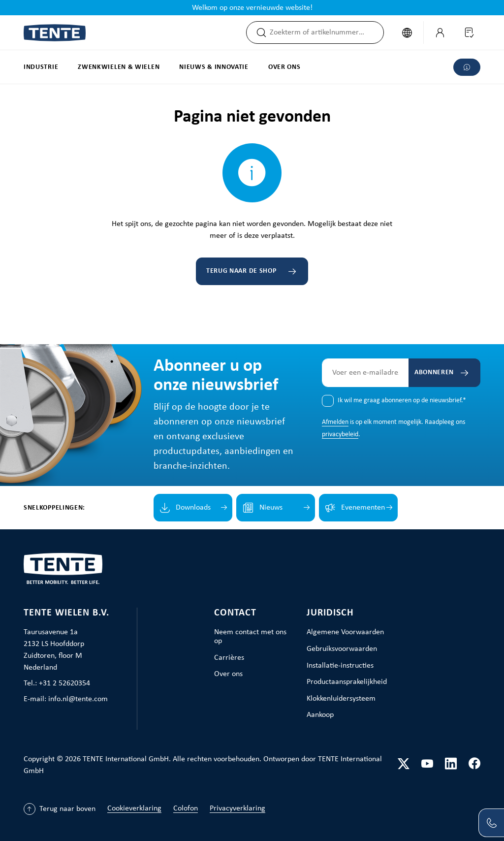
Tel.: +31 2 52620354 (57, 683)
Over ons (228, 674)
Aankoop (320, 715)
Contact (235, 613)
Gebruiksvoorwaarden (342, 649)
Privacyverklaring (237, 809)
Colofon (186, 809)
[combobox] (326, 32)
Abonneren (433, 372)
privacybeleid (340, 435)
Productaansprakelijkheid (347, 682)
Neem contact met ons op (250, 637)
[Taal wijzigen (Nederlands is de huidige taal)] (407, 32)
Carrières (229, 658)
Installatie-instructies (340, 666)
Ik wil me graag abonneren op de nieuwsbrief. (402, 401)
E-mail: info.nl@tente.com (66, 699)
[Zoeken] (258, 32)
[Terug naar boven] (60, 809)
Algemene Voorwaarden (345, 632)
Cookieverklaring (134, 809)
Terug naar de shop (241, 271)
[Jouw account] (440, 32)
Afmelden (335, 422)
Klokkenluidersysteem (341, 699)
